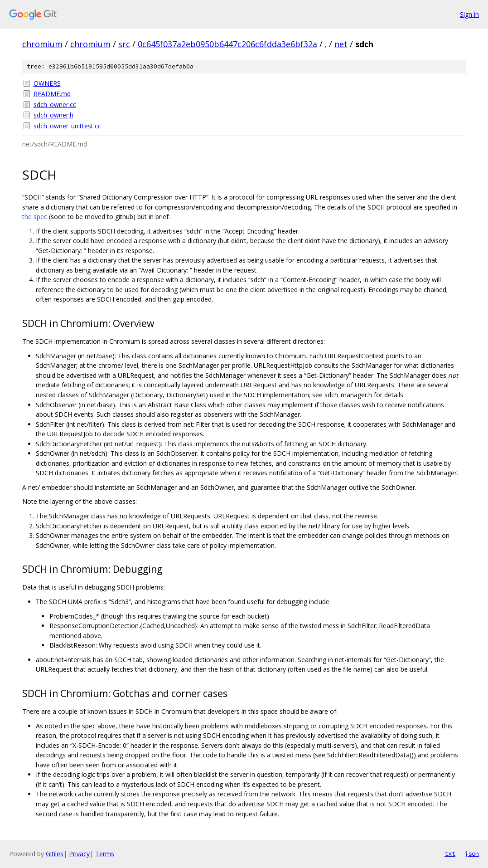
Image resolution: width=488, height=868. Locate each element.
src (124, 44)
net (341, 44)
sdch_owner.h (53, 115)
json (472, 853)
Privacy (79, 854)
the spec (35, 217)
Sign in (469, 14)
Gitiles (55, 854)
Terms (105, 854)
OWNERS (47, 83)
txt (450, 853)
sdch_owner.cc (55, 105)
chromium (42, 44)
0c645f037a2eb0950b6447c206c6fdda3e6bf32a (227, 44)
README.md (52, 94)
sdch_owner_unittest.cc (67, 126)
